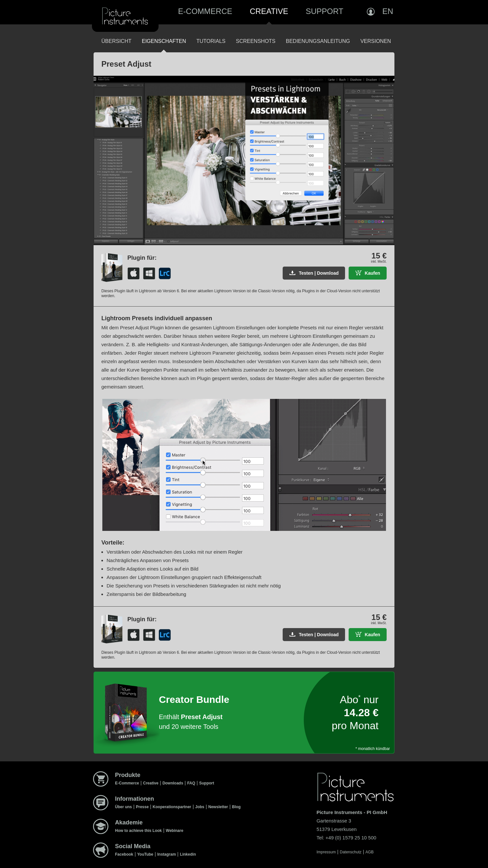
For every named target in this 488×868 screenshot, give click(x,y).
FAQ (191, 783)
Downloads (173, 783)
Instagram (167, 854)
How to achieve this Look (138, 831)
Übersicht (116, 41)
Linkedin (188, 854)
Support (325, 11)
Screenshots (256, 41)
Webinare (174, 831)
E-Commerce (205, 11)
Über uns (123, 807)
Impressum (326, 852)
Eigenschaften (164, 41)
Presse (142, 807)
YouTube (145, 854)
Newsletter (218, 807)
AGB (370, 852)
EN (388, 11)
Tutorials (211, 41)
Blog (236, 807)
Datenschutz (351, 852)
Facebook (124, 854)
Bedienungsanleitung (318, 41)
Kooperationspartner (172, 807)
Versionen (376, 41)
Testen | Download (319, 273)
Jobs (200, 807)
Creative (269, 11)
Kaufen (372, 273)
